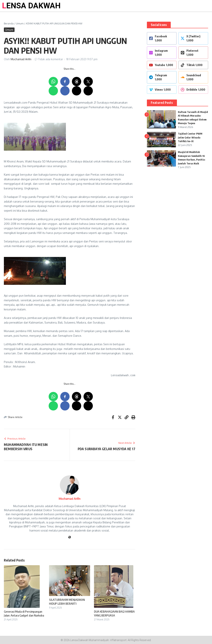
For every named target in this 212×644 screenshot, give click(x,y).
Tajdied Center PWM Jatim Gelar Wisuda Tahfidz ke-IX (190, 137)
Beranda (9, 23)
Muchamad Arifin (21, 59)
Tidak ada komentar (50, 59)
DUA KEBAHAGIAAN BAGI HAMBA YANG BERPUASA (114, 613)
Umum (20, 23)
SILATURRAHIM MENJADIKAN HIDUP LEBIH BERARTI (67, 602)
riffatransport (118, 640)
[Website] (70, 537)
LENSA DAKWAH (31, 6)
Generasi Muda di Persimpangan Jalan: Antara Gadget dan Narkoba (24, 613)
